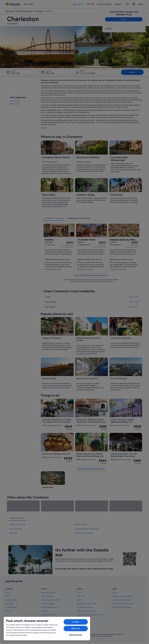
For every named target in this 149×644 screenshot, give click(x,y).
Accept (76, 622)
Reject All (76, 628)
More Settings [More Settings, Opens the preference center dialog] (76, 635)
